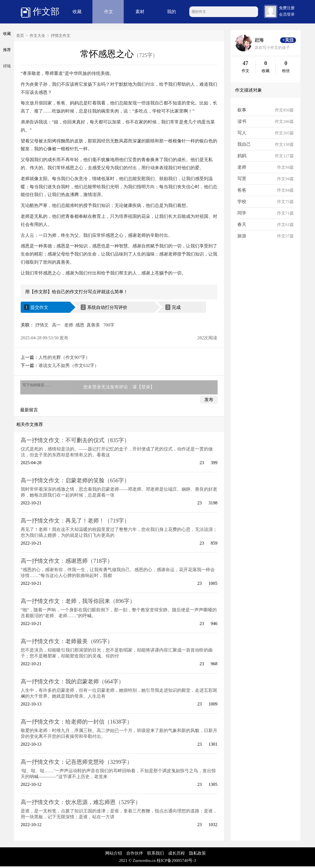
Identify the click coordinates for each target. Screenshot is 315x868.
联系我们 (156, 855)
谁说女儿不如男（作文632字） (69, 365)
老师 (69, 325)
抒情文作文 (61, 36)
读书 (242, 121)
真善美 (93, 325)
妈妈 (242, 156)
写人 (242, 133)
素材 (140, 12)
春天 (242, 224)
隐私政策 (197, 855)
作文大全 (37, 36)
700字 (109, 325)
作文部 (40, 12)
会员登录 (287, 14)
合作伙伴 (135, 855)
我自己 (244, 144)
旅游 (242, 236)
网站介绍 (114, 855)
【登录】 (146, 388)
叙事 (242, 110)
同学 (242, 213)
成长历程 (176, 855)
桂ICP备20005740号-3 (176, 862)
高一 (56, 325)
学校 (242, 201)
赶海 (259, 40)
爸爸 (242, 190)
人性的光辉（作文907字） (64, 357)
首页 (20, 36)
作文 (109, 12)
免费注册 (287, 8)
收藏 (77, 12)
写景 (242, 179)
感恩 (80, 325)
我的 (171, 12)
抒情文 (42, 325)
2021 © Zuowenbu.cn (137, 862)
